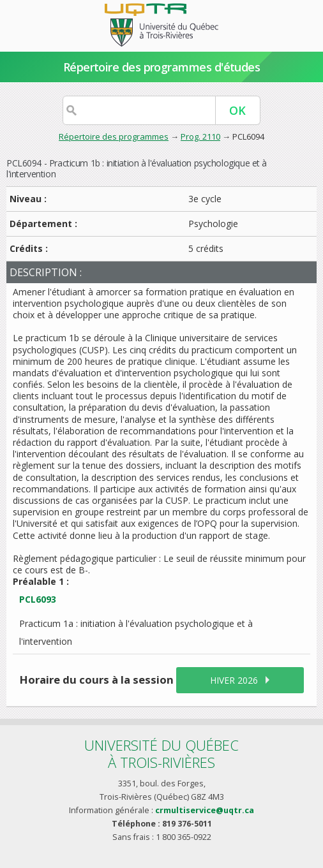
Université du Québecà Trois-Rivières (161, 754)
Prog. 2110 (200, 136)
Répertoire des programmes (114, 136)
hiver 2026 (234, 680)
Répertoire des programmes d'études (162, 67)
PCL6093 (38, 599)
